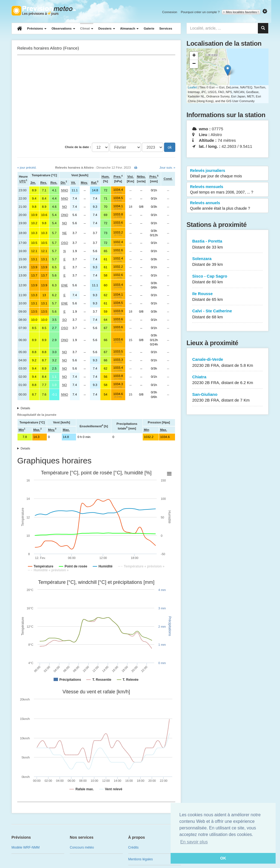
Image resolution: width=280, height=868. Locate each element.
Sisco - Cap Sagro (227, 279)
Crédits (133, 847)
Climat (87, 28)
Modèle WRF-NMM (26, 847)
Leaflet (192, 87)
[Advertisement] (96, 99)
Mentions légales (141, 859)
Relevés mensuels (227, 190)
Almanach (129, 28)
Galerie (149, 28)
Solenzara (227, 262)
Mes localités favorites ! (241, 12)
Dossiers (107, 28)
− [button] (194, 64)
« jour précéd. (27, 168)
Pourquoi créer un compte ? (200, 12)
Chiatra (227, 380)
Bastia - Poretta (227, 244)
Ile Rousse (227, 297)
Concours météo (82, 847)
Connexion (170, 12)
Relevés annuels (227, 206)
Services (166, 28)
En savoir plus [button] (194, 842)
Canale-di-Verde (227, 363)
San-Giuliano (227, 398)
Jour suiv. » (167, 168)
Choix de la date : (78, 147)
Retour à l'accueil (44, 11)
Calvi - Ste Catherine (227, 314)
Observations (63, 28)
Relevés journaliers (227, 174)
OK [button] (223, 858)
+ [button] (194, 56)
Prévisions (37, 28)
